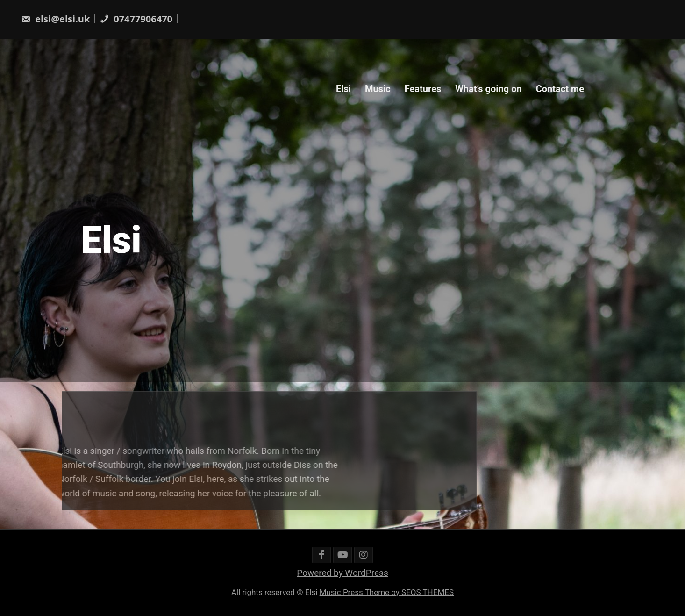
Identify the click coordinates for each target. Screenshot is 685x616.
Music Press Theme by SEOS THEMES (387, 592)
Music (378, 89)
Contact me (560, 89)
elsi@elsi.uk (55, 19)
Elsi (343, 89)
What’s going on (488, 89)
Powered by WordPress (342, 573)
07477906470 (136, 19)
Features (423, 89)
